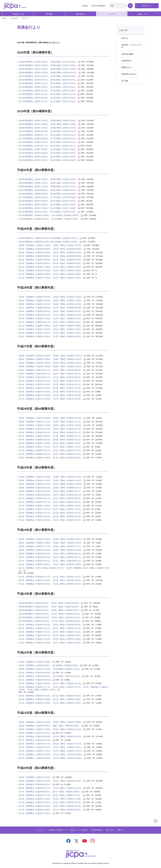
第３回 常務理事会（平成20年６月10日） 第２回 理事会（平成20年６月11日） (52, 806)
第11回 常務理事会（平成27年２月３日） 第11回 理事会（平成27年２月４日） (52, 422)
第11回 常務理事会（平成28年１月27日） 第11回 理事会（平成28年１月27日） (52, 363)
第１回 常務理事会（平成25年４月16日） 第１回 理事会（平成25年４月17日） (52, 520)
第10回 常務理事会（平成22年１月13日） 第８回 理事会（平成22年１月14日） (52, 729)
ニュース (112, 14)
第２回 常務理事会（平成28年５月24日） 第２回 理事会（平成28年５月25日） (52, 333)
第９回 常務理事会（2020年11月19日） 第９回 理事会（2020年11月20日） (49, 76)
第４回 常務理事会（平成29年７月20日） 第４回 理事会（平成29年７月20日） (52, 267)
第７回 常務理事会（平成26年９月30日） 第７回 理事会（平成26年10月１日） (52, 436)
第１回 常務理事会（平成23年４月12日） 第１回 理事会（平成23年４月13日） (52, 643)
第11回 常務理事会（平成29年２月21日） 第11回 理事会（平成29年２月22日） (52, 301)
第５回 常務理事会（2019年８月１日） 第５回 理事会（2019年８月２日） (49, 146)
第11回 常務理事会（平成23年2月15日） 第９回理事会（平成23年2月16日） (50, 666)
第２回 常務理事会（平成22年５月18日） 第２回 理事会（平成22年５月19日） (52, 699)
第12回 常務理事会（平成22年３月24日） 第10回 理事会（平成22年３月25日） (52, 722)
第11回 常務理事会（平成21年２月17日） (37, 777)
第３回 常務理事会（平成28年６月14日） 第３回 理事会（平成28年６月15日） (52, 329)
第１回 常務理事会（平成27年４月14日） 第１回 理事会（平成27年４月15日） (52, 399)
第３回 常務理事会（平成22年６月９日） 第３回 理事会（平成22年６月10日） (52, 696)
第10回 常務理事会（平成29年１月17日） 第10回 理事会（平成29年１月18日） (52, 304)
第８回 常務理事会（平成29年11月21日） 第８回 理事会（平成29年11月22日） (52, 253)
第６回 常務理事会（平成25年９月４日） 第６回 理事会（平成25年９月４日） (52, 502)
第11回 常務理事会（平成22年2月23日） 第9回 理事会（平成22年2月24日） (51, 726)
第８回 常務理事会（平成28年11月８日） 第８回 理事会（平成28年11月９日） (52, 311)
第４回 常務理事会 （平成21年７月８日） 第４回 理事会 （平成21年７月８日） (52, 751)
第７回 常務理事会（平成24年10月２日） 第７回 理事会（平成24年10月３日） (52, 561)
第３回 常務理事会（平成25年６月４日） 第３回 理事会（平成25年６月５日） (52, 513)
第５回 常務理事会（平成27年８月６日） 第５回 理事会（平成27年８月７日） (52, 385)
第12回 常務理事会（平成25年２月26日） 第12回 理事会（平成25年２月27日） (52, 543)
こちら (57, 43)
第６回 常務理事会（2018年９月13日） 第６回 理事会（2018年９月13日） (49, 201)
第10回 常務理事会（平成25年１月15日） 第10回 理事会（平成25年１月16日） (52, 550)
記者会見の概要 (127, 54)
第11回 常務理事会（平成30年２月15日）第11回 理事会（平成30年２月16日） (50, 242)
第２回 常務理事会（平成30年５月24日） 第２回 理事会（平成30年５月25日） (51, 215)
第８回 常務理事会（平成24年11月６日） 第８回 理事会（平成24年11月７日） (52, 557)
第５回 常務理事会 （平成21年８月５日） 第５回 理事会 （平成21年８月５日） (52, 747)
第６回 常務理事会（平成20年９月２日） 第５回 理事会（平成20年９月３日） (52, 795)
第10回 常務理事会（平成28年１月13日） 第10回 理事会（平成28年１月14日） (52, 367)
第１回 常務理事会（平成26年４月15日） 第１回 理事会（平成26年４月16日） (52, 458)
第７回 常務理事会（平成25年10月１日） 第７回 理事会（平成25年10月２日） (52, 498)
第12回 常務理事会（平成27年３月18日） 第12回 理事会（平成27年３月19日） (52, 418)
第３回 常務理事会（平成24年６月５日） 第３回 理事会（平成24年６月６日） (52, 577)
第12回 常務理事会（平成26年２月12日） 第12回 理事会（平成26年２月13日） (52, 480)
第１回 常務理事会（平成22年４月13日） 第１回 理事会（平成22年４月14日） (52, 703)
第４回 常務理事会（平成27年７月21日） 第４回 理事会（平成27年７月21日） (52, 388)
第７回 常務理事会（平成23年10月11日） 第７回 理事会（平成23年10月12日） (52, 621)
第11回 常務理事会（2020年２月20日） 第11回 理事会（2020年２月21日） (49, 124)
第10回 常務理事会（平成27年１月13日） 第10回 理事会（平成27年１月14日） (52, 425)
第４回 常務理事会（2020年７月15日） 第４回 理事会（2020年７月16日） (49, 91)
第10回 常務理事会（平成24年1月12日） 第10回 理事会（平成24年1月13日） (51, 610)
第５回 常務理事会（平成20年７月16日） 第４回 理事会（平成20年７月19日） (52, 799)
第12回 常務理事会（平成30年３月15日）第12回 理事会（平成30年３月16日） (50, 238)
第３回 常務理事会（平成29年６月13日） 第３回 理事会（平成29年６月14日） (52, 271)
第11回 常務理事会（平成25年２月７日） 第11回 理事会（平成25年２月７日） (52, 546)
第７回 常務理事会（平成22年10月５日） (37, 680)
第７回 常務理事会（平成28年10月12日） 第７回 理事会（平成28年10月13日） (52, 315)
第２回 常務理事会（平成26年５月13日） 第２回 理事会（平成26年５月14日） (52, 454)
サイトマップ (41, 830)
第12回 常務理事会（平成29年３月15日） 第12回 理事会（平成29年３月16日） (52, 297)
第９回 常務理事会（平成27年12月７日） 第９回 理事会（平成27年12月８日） (52, 370)
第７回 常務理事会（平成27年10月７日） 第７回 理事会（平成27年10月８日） (52, 377)
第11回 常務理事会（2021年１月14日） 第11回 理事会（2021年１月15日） (49, 69)
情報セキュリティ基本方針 (79, 830)
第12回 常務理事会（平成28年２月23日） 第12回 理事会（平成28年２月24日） (52, 359)
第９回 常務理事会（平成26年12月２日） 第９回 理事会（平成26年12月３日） (52, 429)
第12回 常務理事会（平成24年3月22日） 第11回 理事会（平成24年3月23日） (51, 603)
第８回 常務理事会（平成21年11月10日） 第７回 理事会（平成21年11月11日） (52, 737)
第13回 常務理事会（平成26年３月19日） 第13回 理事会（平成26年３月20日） (52, 477)
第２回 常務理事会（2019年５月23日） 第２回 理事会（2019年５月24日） (49, 157)
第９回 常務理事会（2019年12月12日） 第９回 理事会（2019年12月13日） (49, 131)
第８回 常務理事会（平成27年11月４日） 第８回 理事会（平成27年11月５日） (52, 374)
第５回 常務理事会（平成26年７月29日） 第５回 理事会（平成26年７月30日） (52, 443)
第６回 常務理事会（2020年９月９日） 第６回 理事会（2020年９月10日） (49, 83)
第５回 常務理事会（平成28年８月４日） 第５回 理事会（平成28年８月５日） (52, 322)
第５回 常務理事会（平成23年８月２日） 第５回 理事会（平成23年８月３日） (52, 628)
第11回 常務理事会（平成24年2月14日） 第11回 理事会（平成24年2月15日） (51, 607)
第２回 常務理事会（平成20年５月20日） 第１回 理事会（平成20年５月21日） (52, 810)
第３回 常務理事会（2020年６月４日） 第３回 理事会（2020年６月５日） (49, 94)
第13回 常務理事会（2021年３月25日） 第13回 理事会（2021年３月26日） (49, 62)
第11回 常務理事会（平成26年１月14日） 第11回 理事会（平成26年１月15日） (52, 484)
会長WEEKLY (127, 61)
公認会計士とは (18, 14)
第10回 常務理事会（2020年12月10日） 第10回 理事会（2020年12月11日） (50, 73)
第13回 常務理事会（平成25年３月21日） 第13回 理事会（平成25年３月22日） (52, 539)
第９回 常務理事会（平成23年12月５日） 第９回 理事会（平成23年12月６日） (51, 614)
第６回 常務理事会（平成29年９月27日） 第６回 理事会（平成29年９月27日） (52, 260)
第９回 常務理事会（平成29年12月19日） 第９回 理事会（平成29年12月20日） (52, 249)
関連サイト (121, 830)
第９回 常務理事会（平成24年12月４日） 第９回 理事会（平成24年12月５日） (52, 554)
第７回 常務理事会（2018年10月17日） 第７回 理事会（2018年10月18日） (49, 197)
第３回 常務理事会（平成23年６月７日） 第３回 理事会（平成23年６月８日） (52, 636)
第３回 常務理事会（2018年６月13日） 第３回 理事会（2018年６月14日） (49, 212)
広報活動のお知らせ (129, 74)
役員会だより (127, 67)
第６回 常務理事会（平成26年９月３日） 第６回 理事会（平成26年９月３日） (52, 440)
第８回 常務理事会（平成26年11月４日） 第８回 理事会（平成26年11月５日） (52, 433)
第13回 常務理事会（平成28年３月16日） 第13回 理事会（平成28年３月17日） (52, 356)
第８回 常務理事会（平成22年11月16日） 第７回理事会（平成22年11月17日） (51, 676)
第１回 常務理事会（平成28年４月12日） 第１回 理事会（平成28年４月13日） (52, 337)
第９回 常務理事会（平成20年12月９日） (37, 785)
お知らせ (125, 38)
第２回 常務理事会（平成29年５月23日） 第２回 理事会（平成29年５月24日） (52, 274)
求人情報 (125, 81)
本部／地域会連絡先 (99, 6)
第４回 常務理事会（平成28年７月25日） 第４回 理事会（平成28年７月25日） (52, 326)
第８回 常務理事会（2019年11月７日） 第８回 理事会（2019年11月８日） (49, 135)
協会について (143, 14)
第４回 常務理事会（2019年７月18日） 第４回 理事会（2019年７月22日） (49, 149)
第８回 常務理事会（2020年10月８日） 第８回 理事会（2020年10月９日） (49, 80)
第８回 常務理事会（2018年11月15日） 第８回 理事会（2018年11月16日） (49, 194)
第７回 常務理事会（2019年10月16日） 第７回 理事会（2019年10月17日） (49, 139)
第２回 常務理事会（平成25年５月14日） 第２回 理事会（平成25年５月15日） (52, 517)
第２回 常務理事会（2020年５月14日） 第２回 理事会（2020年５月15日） (49, 98)
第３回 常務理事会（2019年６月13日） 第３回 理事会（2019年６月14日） (49, 153)
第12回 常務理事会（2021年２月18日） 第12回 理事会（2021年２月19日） (49, 65)
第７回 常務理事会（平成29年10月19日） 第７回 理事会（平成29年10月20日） (52, 256)
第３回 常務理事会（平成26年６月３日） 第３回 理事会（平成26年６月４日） (52, 451)
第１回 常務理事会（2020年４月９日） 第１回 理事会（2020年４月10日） (49, 101)
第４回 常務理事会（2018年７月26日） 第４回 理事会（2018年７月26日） (49, 208)
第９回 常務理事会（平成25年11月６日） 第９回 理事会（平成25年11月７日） (52, 491)
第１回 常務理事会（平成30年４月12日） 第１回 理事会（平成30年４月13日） (51, 219)
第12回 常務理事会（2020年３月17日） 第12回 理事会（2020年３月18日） (49, 121)
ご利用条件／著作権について (58, 830)
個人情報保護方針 (97, 830)
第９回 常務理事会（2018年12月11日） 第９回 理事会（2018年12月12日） (49, 190)
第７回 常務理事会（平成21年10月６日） (37, 740)
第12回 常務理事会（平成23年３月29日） (37, 662)
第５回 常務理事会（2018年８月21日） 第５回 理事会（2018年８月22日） (49, 205)
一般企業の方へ (80, 14)
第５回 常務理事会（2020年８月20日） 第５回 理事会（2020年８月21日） (49, 87)
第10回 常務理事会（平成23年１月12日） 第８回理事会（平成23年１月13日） (51, 669)
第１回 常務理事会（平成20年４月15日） (37, 813)
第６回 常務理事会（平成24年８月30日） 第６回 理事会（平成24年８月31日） (52, 564)
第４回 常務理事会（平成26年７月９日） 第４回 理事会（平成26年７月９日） (52, 447)
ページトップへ (156, 820)
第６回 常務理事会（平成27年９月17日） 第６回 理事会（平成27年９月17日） (52, 381)
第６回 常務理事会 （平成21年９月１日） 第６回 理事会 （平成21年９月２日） (52, 744)
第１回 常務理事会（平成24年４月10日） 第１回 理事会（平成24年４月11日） (52, 584)
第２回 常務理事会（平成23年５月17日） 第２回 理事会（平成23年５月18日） (52, 639)
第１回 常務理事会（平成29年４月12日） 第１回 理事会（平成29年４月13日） (52, 278)
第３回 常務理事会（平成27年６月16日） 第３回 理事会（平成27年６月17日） (52, 392)
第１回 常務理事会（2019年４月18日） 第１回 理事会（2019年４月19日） (49, 160)
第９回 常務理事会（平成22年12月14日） (37, 673)
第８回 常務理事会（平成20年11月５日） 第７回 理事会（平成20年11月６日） (52, 788)
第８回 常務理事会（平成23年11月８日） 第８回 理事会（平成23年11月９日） (51, 618)
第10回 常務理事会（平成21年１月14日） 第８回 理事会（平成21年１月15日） (52, 781)
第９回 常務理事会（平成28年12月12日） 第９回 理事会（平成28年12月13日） (52, 308)
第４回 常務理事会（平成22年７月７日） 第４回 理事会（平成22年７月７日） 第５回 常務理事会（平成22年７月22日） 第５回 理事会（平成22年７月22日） (64, 688)
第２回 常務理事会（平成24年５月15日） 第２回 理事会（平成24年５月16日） (52, 580)
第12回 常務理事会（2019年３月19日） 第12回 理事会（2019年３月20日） (49, 179)
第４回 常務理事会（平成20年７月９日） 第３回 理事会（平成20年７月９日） (52, 803)
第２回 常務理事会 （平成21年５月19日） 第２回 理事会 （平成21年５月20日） (52, 758)
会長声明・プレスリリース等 (132, 46)
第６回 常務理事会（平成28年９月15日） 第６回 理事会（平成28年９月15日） (52, 319)
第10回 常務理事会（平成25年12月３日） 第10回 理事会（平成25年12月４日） (52, 488)
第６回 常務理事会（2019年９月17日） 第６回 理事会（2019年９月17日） (49, 142)
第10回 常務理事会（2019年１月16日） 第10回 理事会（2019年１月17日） (49, 187)
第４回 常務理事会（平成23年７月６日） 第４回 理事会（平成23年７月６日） (52, 632)
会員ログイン (147, 6)
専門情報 (49, 14)
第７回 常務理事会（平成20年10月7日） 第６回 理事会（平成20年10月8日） (51, 792)
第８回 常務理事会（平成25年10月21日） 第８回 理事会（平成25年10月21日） (52, 495)
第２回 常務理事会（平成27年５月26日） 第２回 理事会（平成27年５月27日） (52, 395)
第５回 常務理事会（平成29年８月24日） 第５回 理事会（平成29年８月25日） (52, 263)
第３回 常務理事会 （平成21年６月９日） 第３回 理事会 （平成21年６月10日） (52, 755)
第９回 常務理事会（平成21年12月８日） (37, 733)
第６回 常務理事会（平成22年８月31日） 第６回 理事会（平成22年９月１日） (52, 684)
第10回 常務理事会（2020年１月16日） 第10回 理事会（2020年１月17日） (49, 128)
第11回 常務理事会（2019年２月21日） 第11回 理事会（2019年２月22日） (49, 183)
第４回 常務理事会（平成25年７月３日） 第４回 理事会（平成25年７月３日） (52, 509)
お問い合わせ (110, 830)
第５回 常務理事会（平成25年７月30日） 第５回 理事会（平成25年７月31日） (52, 506)
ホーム (5, 18)
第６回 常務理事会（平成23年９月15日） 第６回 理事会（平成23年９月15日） (52, 625)
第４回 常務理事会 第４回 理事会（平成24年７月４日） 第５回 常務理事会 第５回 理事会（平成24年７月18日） (64, 569)
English (85, 6)
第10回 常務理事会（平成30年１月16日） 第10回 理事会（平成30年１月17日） (52, 245)
